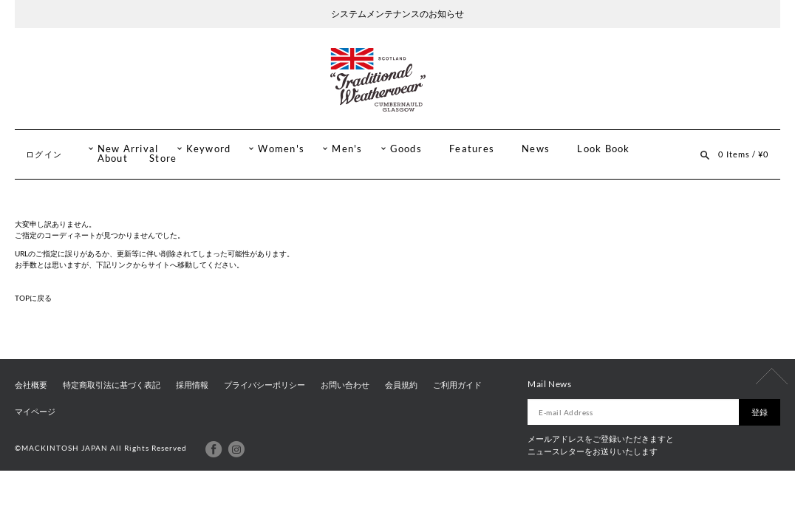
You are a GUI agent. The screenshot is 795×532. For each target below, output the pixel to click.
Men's (347, 149)
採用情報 (192, 385)
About (113, 158)
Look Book (603, 149)
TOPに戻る (33, 298)
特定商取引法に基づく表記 (112, 385)
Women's (281, 149)
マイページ (35, 412)
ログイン (44, 154)
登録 (760, 412)
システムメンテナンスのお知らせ (397, 14)
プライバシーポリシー (265, 385)
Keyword (209, 149)
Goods (406, 149)
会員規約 (401, 385)
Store (163, 158)
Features (472, 149)
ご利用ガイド (457, 385)
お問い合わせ (345, 385)
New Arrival (128, 149)
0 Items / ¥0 (743, 154)
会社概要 (31, 385)
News (536, 149)
